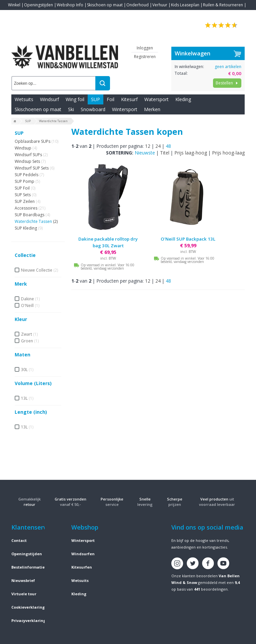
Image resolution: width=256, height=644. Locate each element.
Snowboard (93, 109)
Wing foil (75, 99)
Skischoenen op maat (38, 109)
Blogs (32, 15)
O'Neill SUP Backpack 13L (188, 239)
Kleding (183, 99)
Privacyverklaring (28, 620)
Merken (152, 109)
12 (148, 146)
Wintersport (125, 109)
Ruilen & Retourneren (223, 5)
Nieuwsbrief (23, 580)
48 (168, 146)
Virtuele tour (24, 594)
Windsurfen (83, 554)
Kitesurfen (82, 567)
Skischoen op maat (105, 5)
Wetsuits (24, 99)
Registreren (145, 57)
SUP (95, 99)
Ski (71, 109)
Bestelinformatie (28, 567)
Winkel (14, 5)
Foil (110, 99)
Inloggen (145, 48)
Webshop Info (70, 5)
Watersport (156, 99)
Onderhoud (137, 5)
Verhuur (160, 5)
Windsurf (49, 99)
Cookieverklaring (28, 607)
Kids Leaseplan (185, 5)
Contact (15, 15)
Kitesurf (129, 99)
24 (158, 146)
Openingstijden (38, 5)
